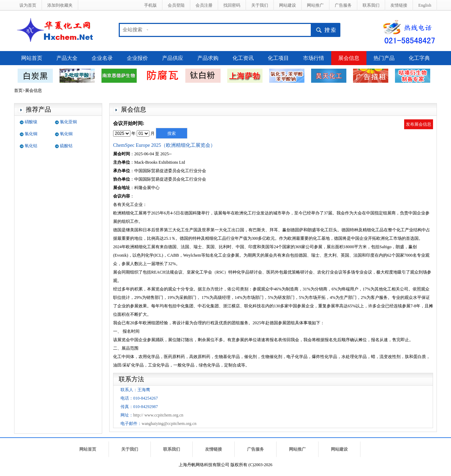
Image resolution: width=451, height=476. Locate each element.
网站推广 (315, 5)
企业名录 (102, 58)
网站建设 (288, 5)
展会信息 (349, 58)
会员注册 (204, 5)
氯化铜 (31, 134)
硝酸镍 (31, 122)
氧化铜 (66, 134)
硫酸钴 (66, 146)
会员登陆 (176, 5)
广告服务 (343, 5)
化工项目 (278, 58)
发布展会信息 (419, 124)
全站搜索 (132, 30)
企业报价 (137, 58)
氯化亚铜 (68, 122)
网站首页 (32, 58)
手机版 (150, 5)
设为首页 (28, 5)
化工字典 (419, 58)
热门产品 (384, 58)
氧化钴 (31, 146)
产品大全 (67, 58)
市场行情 (314, 58)
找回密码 (232, 5)
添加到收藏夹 (60, 5)
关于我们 (260, 5)
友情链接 (399, 5)
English (425, 5)
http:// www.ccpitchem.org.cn (158, 415)
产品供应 (173, 58)
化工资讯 (243, 58)
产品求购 (208, 58)
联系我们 (371, 5)
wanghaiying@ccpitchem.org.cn (169, 424)
